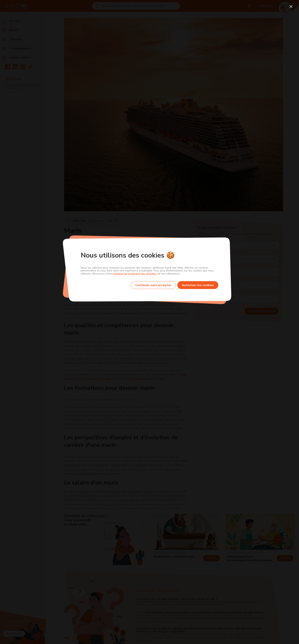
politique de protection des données (135, 274)
